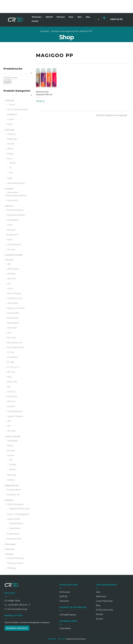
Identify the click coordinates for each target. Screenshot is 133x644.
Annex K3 (11, 121)
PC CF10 (11, 340)
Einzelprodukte (14, 477)
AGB (74, 632)
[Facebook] (107, 640)
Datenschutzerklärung (58, 632)
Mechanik (9, 487)
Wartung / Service (15, 550)
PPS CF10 (11, 389)
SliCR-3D (49, 4)
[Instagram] (102, 640)
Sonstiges (9, 541)
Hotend (11, 443)
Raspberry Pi (13, 222)
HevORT (11, 131)
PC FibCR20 (12, 344)
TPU (9, 413)
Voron (10, 146)
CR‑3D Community (105, 597)
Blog (88, 4)
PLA (9, 374)
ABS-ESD (11, 266)
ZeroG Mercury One (16, 170)
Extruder (11, 438)
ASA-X (10, 276)
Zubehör (11, 467)
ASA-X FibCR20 (14, 281)
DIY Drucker (10, 117)
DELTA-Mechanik (15, 492)
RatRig (10, 141)
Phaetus (13, 457)
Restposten (10, 536)
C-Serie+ (11, 92)
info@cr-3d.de (12, 587)
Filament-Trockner (16, 295)
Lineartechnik (14, 506)
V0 (10, 155)
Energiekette (13, 207)
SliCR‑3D (63, 583)
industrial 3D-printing (76, 626)
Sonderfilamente (15, 398)
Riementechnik (14, 526)
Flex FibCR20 (13, 305)
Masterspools (13, 310)
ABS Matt (11, 261)
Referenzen (101, 583)
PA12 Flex (11, 325)
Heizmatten (13, 188)
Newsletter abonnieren (17, 615)
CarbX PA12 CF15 (15, 285)
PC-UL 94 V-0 (13, 354)
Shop (71, 4)
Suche (7, 69)
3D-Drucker (37, 4)
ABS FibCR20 (13, 256)
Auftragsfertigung (68, 602)
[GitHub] (126, 640)
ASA (9, 271)
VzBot (10, 165)
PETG (10, 364)
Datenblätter (65, 615)
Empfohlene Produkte (14, 242)
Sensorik (11, 237)
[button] (105, 6)
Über (80, 4)
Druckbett (9, 176)
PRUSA (10, 136)
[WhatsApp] (112, 640)
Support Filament (15, 403)
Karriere (100, 606)
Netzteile (11, 217)
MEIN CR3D (117, 6)
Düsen (10, 433)
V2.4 (11, 160)
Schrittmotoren (14, 232)
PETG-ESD (12, 369)
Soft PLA (11, 394)
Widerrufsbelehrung (89, 632)
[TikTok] (117, 640)
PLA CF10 (11, 379)
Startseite (45, 18)
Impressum (38, 632)
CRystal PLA (13, 290)
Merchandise (10, 531)
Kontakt (35, 8)
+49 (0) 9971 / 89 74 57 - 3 (17, 592)
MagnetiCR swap (12, 473)
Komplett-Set (13, 482)
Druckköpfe (12, 428)
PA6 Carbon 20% (15, 330)
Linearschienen (16, 511)
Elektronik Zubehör (16, 202)
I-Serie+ (11, 107)
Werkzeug (12, 555)
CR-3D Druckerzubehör (18, 97)
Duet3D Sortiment (15, 197)
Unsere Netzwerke (104, 588)
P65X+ (10, 111)
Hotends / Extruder (13, 423)
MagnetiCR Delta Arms (19, 496)
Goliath (12, 452)
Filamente (61, 4)
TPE (9, 408)
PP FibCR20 (12, 384)
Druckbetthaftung (15, 545)
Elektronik (9, 193)
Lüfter (10, 212)
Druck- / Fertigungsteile (18, 501)
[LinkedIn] (98, 640)
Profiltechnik (13, 521)
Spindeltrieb (15, 515)
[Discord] (122, 640)
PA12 (9, 320)
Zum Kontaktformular (16, 596)
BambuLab (12, 126)
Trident (12, 150)
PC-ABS (11, 349)
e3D (11, 447)
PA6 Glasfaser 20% (16, 335)
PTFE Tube (12, 462)
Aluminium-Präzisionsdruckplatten (16, 181)
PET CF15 (11, 359)
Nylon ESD (12, 315)
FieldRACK (12, 102)
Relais (10, 227)
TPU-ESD (11, 418)
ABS (9, 251)
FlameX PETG (13, 300)
